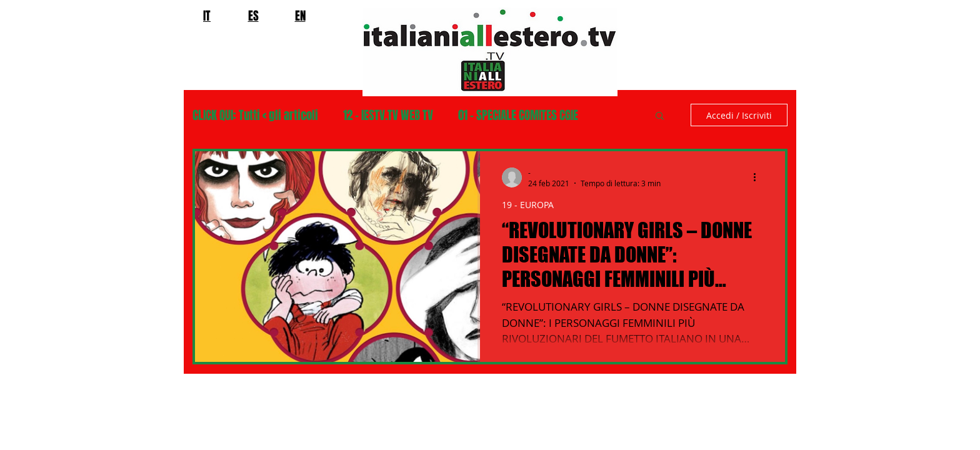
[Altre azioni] (759, 177)
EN (300, 16)
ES (253, 16)
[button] (660, 117)
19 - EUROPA (528, 205)
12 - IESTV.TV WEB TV (388, 115)
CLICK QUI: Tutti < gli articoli (255, 115)
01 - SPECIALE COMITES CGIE (518, 115)
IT (207, 16)
